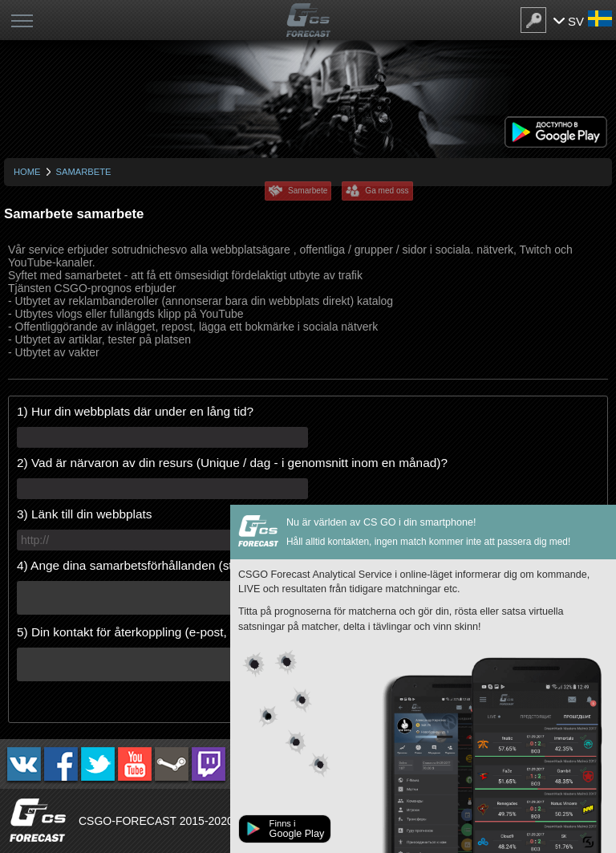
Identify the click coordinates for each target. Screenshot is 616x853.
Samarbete (308, 191)
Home (27, 172)
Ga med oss (387, 191)
